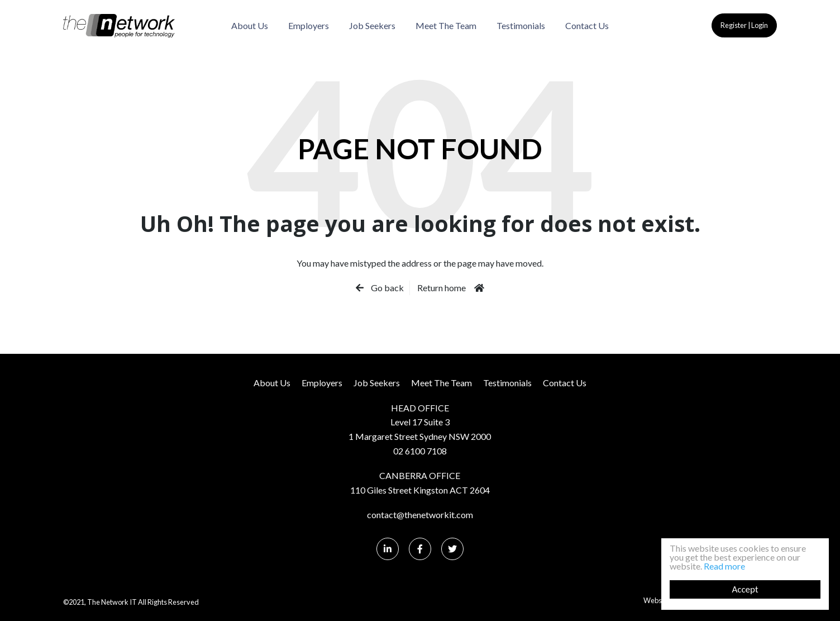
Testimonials (521, 25)
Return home (442, 288)
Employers (309, 25)
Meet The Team (446, 25)
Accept (745, 589)
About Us (250, 25)
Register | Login (744, 25)
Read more (724, 566)
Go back (386, 288)
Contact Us (587, 25)
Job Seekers (372, 25)
